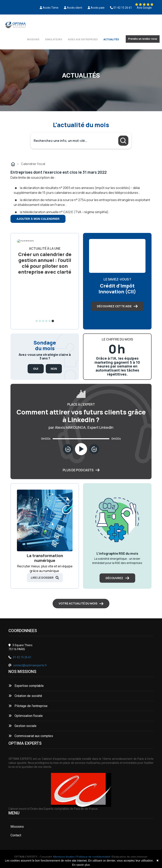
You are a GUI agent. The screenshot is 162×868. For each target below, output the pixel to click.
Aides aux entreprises (83, 39)
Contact (16, 835)
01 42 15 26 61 (22, 657)
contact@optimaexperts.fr (30, 665)
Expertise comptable (26, 686)
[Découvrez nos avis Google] (144, 4)
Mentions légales (64, 857)
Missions (33, 39)
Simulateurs (53, 39)
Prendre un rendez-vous (143, 39)
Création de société (25, 696)
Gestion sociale (22, 726)
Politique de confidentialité (93, 857)
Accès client (75, 8)
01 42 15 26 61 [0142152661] (123, 8)
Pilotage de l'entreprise (28, 706)
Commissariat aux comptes (31, 736)
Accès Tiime (51, 8)
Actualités (111, 39)
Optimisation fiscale (26, 716)
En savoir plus (81, 865)
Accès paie (98, 8)
